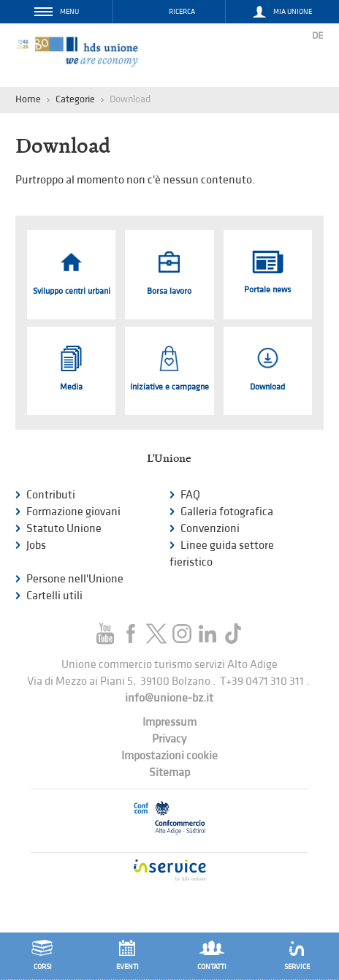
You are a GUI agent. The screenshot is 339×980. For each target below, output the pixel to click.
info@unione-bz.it (169, 698)
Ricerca (182, 12)
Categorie (75, 99)
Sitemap (169, 773)
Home (28, 99)
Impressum (169, 722)
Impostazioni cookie (169, 756)
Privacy (169, 739)
